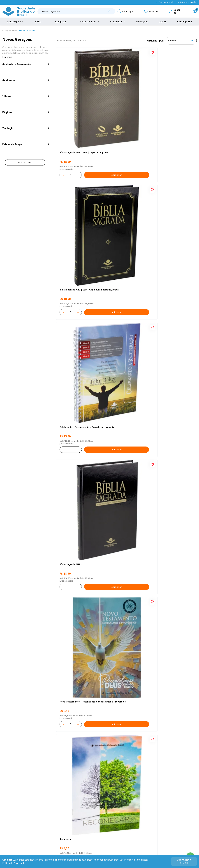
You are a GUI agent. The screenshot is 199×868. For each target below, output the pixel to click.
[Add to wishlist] (96, 53)
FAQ (5, 801)
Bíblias (39, 22)
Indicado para (15, 22)
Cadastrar (166, 769)
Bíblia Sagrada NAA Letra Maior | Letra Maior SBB (125, 503)
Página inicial (11, 31)
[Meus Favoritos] (152, 11)
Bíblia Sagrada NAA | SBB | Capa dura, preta (77, 98)
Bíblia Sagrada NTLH (71, 177)
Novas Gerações (90, 22)
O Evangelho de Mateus (72, 502)
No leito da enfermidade (73, 420)
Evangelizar (62, 22)
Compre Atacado (165, 2)
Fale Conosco (104, 795)
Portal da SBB (9, 806)
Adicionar (91, 119)
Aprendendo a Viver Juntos (74, 340)
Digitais (163, 22)
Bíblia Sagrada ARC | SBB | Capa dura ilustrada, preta (125, 98)
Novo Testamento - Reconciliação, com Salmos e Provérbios (126, 179)
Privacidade (34, 795)
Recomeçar (161, 177)
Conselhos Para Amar (166, 664)
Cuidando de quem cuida (168, 340)
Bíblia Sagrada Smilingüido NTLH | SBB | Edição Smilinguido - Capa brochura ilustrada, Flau (174, 584)
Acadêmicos (118, 22)
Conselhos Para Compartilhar (123, 664)
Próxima (147, 708)
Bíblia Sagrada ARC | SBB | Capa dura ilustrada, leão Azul (125, 584)
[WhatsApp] (125, 11)
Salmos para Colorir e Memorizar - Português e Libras (78, 665)
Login (72, 795)
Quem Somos (9, 795)
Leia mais (7, 57)
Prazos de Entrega (37, 812)
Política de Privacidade (14, 863)
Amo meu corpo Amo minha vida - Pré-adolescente (78, 260)
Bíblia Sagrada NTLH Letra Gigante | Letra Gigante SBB (170, 503)
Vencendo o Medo (117, 420)
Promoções (142, 22)
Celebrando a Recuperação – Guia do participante (173, 98)
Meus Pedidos (76, 801)
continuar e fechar (184, 861)
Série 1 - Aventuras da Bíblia (170, 420)
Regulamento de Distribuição (43, 801)
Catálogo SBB (185, 22)
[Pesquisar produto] (111, 12)
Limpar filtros (25, 162)
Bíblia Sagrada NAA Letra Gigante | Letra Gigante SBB (126, 260)
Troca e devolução (37, 806)
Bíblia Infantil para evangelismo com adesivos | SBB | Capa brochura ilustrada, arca (125, 341)
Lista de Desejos (77, 806)
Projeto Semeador (187, 2)
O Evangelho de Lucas (167, 258)
